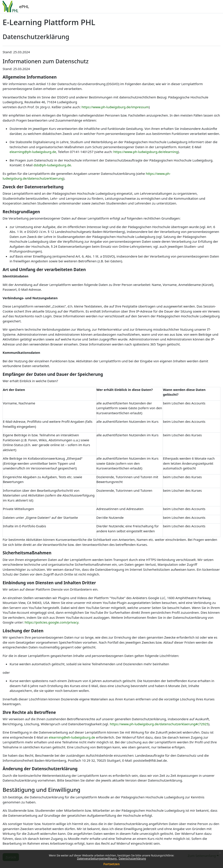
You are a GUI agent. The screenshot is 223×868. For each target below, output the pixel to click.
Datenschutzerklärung (132, 859)
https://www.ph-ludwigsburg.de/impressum (115, 107)
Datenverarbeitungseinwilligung (97, 859)
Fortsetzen (112, 864)
